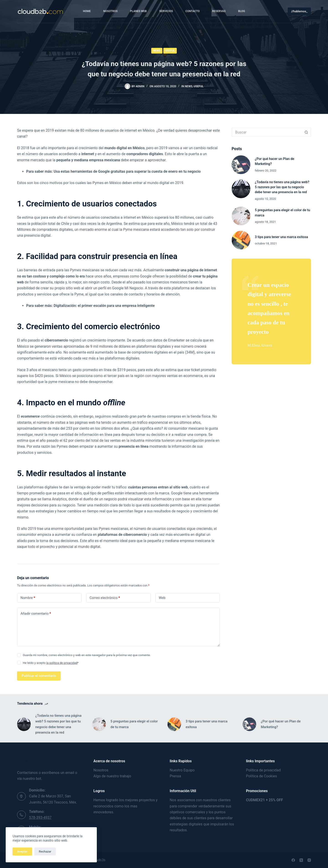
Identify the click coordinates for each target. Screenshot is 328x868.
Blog (242, 11)
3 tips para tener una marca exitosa (282, 237)
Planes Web (138, 11)
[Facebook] (293, 860)
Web (162, 598)
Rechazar (45, 851)
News (157, 51)
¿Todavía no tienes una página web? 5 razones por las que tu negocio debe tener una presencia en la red (282, 187)
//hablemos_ (299, 11)
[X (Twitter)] (301, 860)
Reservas (219, 11)
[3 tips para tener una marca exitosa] (241, 240)
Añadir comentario (36, 614)
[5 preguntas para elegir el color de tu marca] (241, 216)
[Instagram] (309, 860)
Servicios (166, 11)
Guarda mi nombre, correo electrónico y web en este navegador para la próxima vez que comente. (87, 655)
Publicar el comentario (39, 676)
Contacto (192, 11)
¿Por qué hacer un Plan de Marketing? (281, 724)
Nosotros (110, 11)
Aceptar (22, 851)
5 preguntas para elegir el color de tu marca (134, 724)
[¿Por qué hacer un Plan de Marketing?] (241, 165)
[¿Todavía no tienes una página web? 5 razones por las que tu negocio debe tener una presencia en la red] (241, 189)
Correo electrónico (105, 598)
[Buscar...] (267, 132)
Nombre (28, 598)
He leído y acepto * (51, 663)
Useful (170, 51)
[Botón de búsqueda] (306, 132)
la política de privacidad (62, 663)
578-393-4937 (40, 818)
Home (87, 11)
